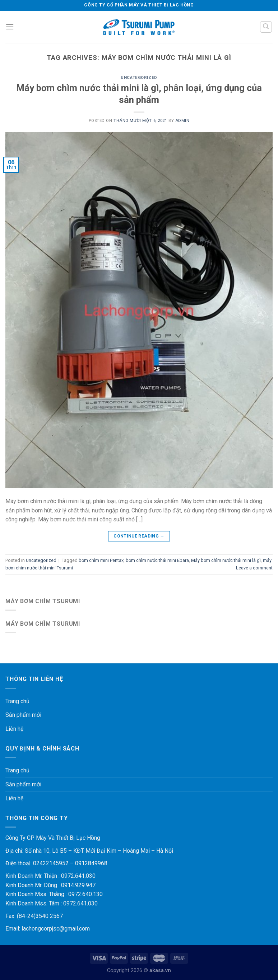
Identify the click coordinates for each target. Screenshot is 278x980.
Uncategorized (139, 78)
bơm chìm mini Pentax (101, 560)
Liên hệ (14, 729)
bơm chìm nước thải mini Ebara (157, 560)
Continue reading (139, 536)
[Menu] (10, 27)
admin (182, 121)
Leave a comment (254, 568)
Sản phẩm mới (23, 715)
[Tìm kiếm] (266, 27)
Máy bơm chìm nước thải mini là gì (226, 560)
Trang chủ (17, 701)
